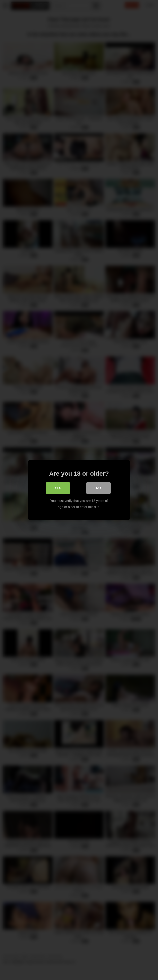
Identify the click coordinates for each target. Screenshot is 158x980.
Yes (58, 488)
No (98, 488)
